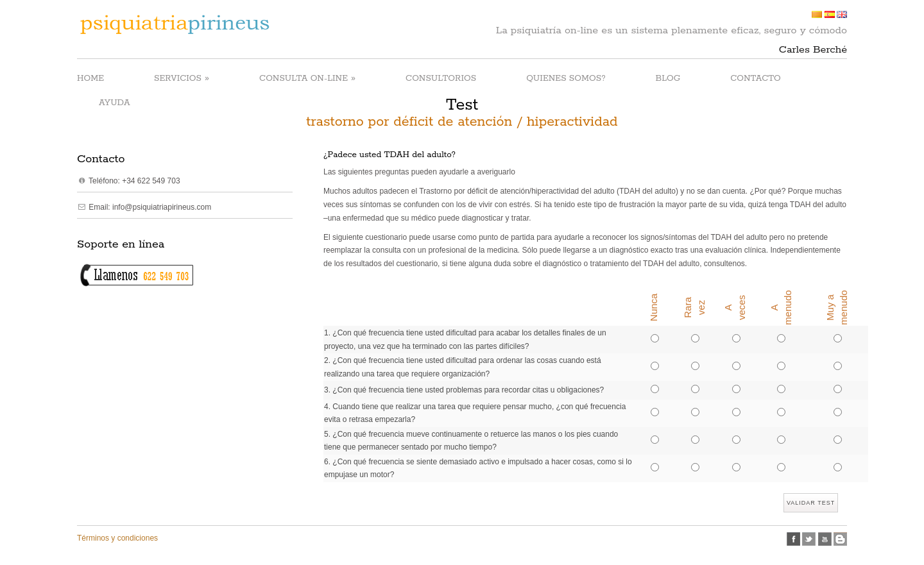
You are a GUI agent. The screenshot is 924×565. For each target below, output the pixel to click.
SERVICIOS (182, 78)
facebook (793, 539)
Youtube (825, 539)
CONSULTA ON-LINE (307, 78)
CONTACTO (756, 79)
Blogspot (840, 539)
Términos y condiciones (117, 538)
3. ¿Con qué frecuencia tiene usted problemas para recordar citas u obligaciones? (464, 390)
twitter (809, 539)
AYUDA (115, 103)
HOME (90, 79)
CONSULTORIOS (441, 79)
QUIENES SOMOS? (566, 79)
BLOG (668, 79)
